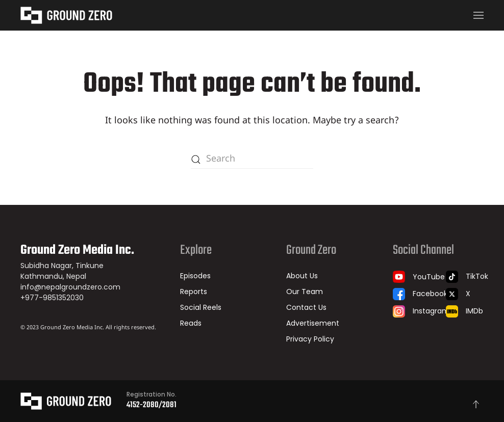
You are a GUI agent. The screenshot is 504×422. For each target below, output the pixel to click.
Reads (191, 323)
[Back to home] (66, 15)
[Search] (252, 159)
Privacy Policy (310, 339)
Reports (194, 292)
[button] (478, 15)
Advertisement (313, 323)
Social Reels (201, 307)
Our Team (305, 292)
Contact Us (306, 307)
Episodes (195, 276)
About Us (302, 276)
